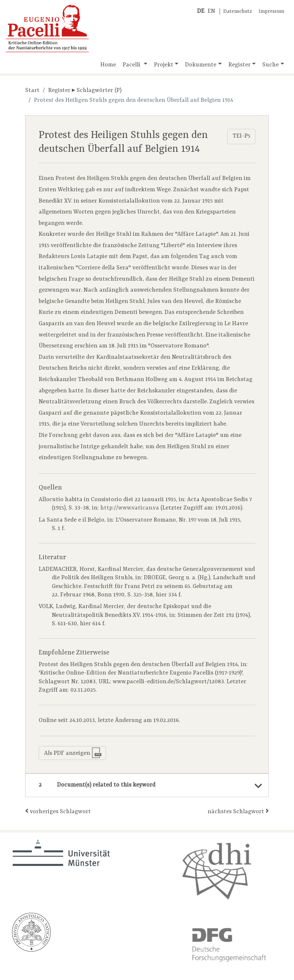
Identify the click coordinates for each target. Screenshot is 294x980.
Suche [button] (270, 65)
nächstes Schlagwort (238, 811)
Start (32, 91)
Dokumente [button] (201, 65)
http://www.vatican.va (130, 508)
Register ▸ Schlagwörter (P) (85, 91)
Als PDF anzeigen (73, 753)
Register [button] (239, 65)
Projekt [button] (164, 65)
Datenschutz (238, 11)
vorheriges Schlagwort (58, 811)
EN (211, 11)
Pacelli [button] (132, 65)
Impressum (271, 11)
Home (108, 65)
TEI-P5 (241, 136)
